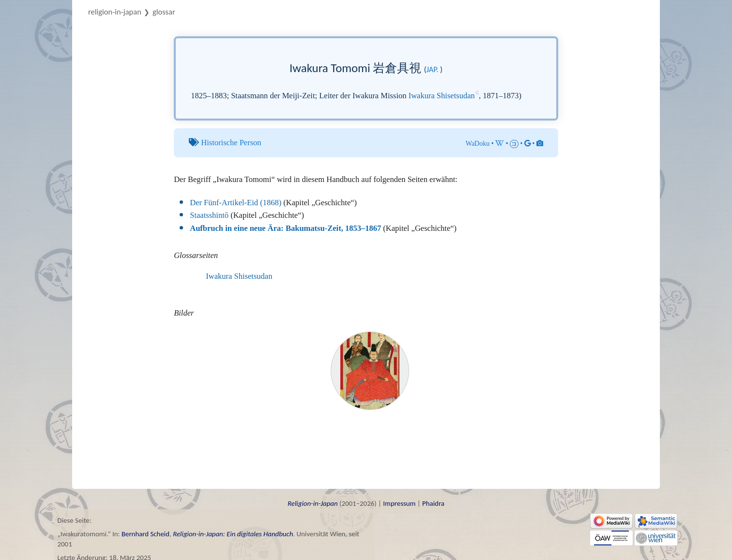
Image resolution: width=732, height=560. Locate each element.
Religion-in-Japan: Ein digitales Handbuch (233, 534)
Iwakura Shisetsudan (442, 96)
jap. (433, 69)
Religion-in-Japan (115, 12)
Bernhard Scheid (145, 534)
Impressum (399, 503)
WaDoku (478, 143)
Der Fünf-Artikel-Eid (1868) (236, 203)
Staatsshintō (209, 215)
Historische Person (231, 143)
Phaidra (433, 503)
